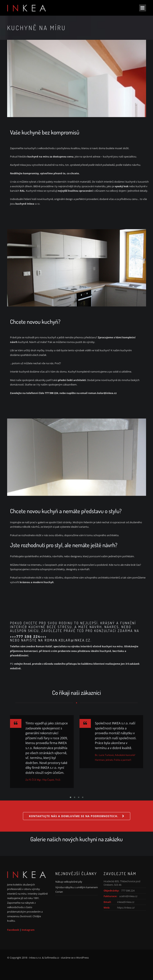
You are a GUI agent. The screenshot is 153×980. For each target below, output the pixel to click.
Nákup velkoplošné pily (69, 882)
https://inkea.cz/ (126, 908)
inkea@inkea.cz (126, 902)
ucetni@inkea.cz (128, 896)
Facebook (13, 930)
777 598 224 (128, 891)
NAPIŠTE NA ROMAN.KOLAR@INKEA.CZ (56, 640)
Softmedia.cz (52, 958)
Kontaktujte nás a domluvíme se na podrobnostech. (74, 816)
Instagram (28, 930)
